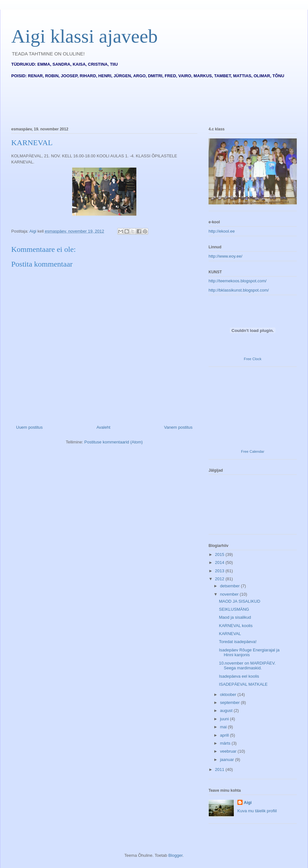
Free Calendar (252, 451)
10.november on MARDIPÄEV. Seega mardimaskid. (247, 666)
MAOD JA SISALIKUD (240, 601)
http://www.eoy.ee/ (225, 256)
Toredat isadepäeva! (238, 642)
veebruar (229, 751)
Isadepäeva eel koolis (239, 676)
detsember (231, 586)
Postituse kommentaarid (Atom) (114, 442)
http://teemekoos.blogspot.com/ (238, 281)
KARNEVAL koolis (236, 626)
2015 (220, 554)
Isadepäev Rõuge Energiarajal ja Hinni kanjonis (249, 653)
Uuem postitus (29, 427)
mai (224, 727)
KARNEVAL (230, 634)
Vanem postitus (178, 427)
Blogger (175, 855)
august (227, 711)
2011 (220, 769)
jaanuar (228, 760)
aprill (225, 735)
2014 (220, 562)
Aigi (248, 802)
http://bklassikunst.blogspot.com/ (239, 290)
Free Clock (253, 359)
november (230, 594)
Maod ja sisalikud (235, 617)
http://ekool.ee (222, 231)
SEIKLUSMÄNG (234, 609)
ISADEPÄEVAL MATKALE (243, 684)
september (231, 703)
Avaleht (103, 427)
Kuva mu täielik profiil (257, 811)
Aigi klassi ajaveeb (85, 36)
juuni (225, 719)
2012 (220, 579)
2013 (220, 571)
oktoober (229, 694)
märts (226, 743)
